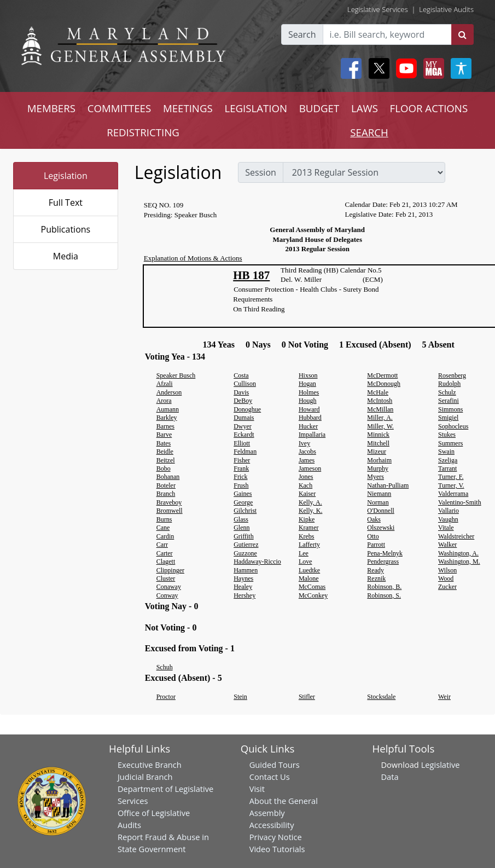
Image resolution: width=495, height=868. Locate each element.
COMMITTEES (120, 108)
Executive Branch (150, 765)
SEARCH (369, 132)
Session (260, 172)
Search (302, 34)
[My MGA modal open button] (432, 68)
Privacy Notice (276, 837)
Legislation (66, 176)
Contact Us (270, 777)
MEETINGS (188, 108)
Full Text (66, 202)
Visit (257, 789)
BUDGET (319, 108)
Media (66, 256)
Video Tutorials (277, 849)
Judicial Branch (145, 777)
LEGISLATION (256, 108)
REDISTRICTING (143, 132)
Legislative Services (378, 9)
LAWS (365, 108)
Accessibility (272, 825)
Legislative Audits (446, 9)
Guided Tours (275, 765)
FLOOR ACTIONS (429, 108)
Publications (66, 229)
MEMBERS (51, 108)
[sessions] (364, 172)
